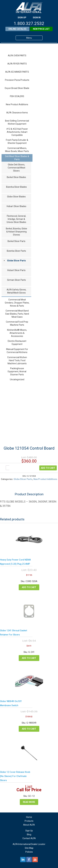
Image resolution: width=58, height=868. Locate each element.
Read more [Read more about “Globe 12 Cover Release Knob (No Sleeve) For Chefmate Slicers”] (29, 802)
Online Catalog (17, 29)
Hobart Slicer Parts (16, 270)
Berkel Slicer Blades (16, 177)
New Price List (41, 29)
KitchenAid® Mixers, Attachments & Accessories (17, 333)
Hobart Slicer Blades (16, 206)
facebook (29, 860)
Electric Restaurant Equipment (17, 343)
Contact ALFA (29, 838)
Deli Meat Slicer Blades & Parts (17, 158)
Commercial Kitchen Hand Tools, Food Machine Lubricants (17, 360)
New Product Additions (17, 104)
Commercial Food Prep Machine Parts (17, 323)
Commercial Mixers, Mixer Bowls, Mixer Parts (17, 150)
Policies (29, 852)
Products (29, 821)
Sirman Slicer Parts (16, 280)
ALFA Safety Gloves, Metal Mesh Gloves (16, 291)
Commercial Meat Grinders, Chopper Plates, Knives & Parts (17, 303)
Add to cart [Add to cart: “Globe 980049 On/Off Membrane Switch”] (29, 729)
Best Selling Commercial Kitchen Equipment (17, 122)
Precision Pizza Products (17, 80)
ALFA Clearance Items (17, 113)
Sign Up (29, 831)
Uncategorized (17, 379)
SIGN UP (22, 18)
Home (29, 817)
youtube (35, 860)
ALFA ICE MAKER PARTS (17, 72)
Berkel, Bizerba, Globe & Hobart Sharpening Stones (16, 232)
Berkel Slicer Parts (16, 241)
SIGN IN (37, 18)
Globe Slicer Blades (16, 197)
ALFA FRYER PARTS (17, 64)
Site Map (29, 848)
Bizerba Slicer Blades (16, 187)
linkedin (23, 860)
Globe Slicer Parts (16, 261)
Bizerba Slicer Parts (16, 251)
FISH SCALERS (17, 96)
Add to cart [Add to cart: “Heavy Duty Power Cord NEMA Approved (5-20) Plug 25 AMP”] (29, 587)
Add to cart (48, 468)
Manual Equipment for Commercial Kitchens (17, 351)
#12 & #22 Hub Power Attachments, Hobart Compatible (17, 132)
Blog (29, 834)
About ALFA (29, 825)
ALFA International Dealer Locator (29, 844)
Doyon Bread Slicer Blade (17, 88)
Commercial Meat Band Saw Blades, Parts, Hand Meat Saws (17, 314)
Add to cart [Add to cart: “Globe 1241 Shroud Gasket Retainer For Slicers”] (29, 658)
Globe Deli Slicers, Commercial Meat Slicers (16, 168)
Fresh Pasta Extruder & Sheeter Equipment (17, 142)
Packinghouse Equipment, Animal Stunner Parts (17, 371)
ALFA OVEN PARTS (17, 56)
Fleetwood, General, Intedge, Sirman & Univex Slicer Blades (16, 219)
